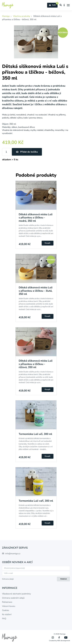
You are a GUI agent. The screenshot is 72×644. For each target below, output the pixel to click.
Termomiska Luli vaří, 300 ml (36, 501)
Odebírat (63, 579)
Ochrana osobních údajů (13, 598)
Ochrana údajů (8, 579)
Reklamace (7, 602)
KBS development (64, 641)
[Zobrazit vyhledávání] (61, 5)
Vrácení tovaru (9, 606)
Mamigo (6, 16)
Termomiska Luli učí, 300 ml (35, 434)
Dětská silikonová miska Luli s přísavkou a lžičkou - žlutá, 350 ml (36, 291)
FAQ (4, 619)
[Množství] (6, 152)
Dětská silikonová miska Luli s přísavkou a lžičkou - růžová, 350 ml (36, 364)
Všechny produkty (22, 16)
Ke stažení (7, 614)
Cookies (6, 610)
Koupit (47, 243)
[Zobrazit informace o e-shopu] (64, 5)
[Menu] (68, 5)
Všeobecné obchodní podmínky (16, 594)
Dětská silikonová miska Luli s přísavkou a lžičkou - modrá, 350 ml (36, 218)
